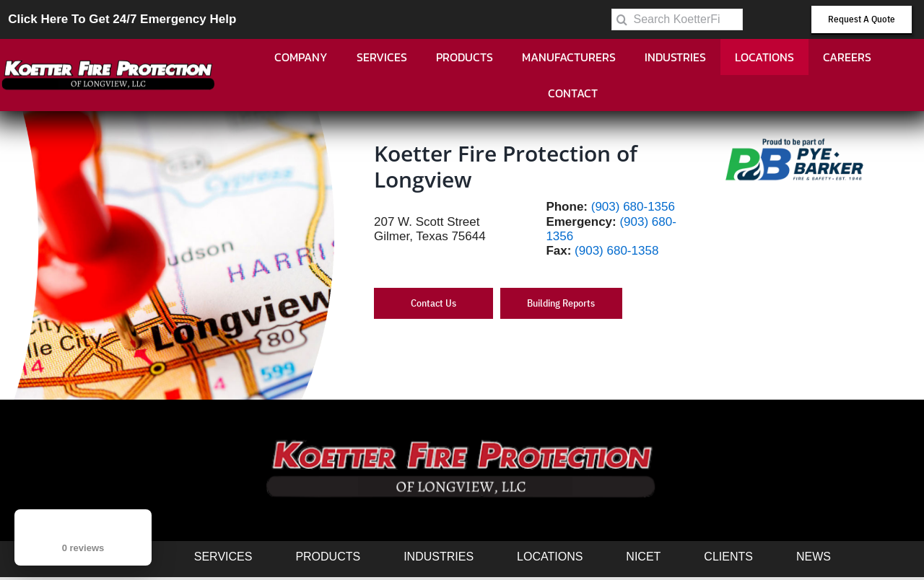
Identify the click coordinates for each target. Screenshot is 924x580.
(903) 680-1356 (633, 207)
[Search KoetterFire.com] (677, 19)
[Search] (622, 19)
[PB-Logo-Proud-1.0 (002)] (794, 140)
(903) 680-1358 (616, 251)
